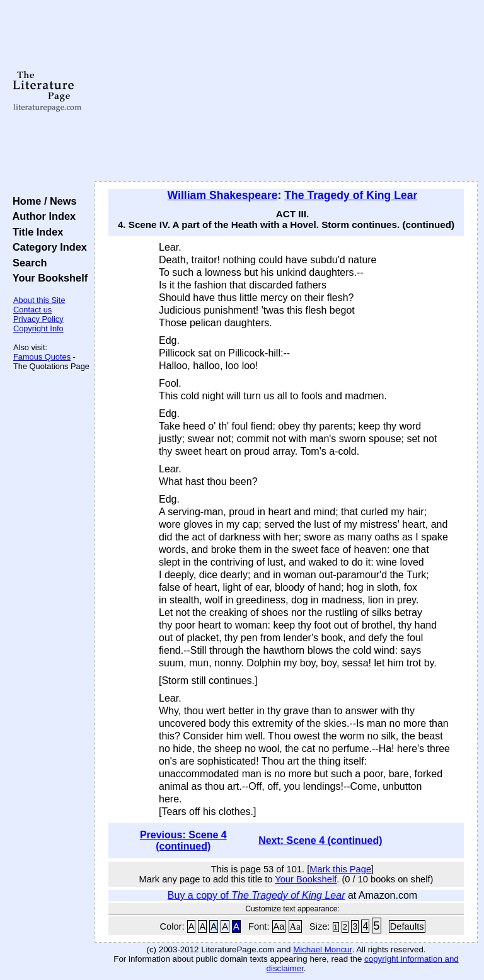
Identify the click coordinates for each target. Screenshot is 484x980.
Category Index (47, 247)
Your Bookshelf (47, 278)
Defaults (407, 926)
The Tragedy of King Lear (351, 195)
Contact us (32, 310)
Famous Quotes (42, 357)
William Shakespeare (223, 195)
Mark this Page (340, 869)
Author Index (41, 216)
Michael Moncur (322, 949)
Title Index (35, 232)
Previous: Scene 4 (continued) (183, 840)
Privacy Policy (38, 319)
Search (27, 263)
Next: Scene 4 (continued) (320, 840)
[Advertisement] (286, 91)
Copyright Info (38, 328)
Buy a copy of (256, 895)
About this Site (39, 300)
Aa (279, 926)
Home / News (42, 201)
